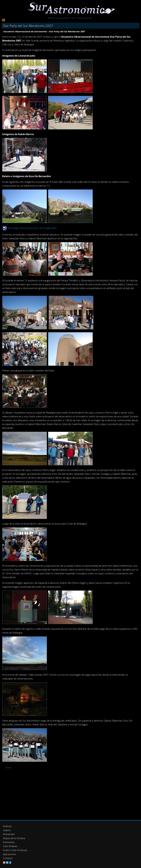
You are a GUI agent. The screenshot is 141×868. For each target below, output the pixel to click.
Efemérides (9, 834)
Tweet (8, 767)
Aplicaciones (10, 854)
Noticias (7, 826)
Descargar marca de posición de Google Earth (32, 228)
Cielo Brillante (10, 846)
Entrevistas (9, 842)
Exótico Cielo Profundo (15, 850)
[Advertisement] (70, 795)
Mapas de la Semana (14, 838)
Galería (7, 830)
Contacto (8, 858)
